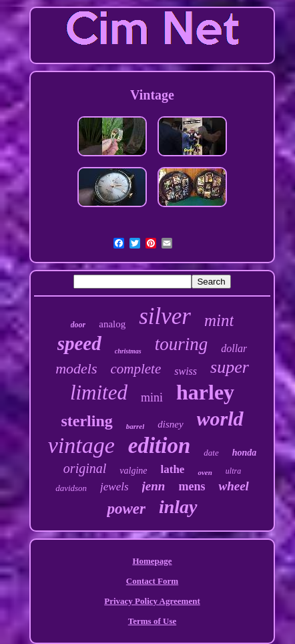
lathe (173, 469)
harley (205, 392)
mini (152, 397)
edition (160, 446)
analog (112, 324)
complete (135, 369)
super (230, 367)
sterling (86, 421)
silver (165, 316)
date (211, 453)
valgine (133, 471)
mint (219, 320)
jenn (154, 486)
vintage (81, 445)
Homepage (152, 561)
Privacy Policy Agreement (152, 601)
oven (205, 472)
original (85, 468)
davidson (71, 488)
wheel (233, 486)
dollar (234, 348)
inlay (178, 507)
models (76, 368)
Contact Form (152, 581)
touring (182, 344)
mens (192, 486)
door (78, 325)
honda (245, 453)
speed (79, 343)
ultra (233, 471)
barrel (135, 426)
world (220, 419)
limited (99, 392)
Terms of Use (152, 621)
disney (170, 424)
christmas (128, 351)
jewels (114, 487)
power (126, 509)
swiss (186, 371)
